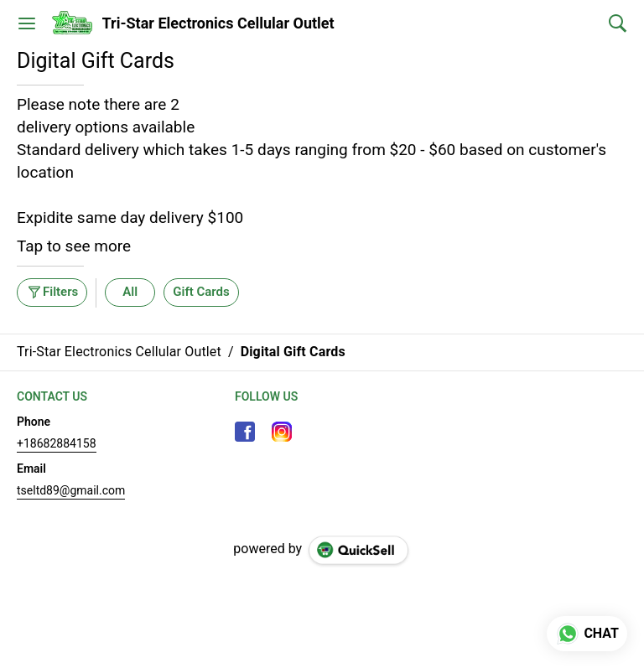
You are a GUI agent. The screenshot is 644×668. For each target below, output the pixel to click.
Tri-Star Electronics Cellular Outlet (218, 23)
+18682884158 (57, 443)
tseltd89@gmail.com (71, 490)
